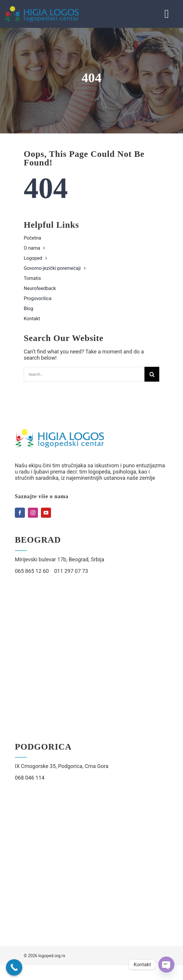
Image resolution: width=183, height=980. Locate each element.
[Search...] (84, 374)
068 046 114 (30, 778)
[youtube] (46, 513)
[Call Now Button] (14, 967)
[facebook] (20, 513)
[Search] (152, 374)
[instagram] (33, 513)
